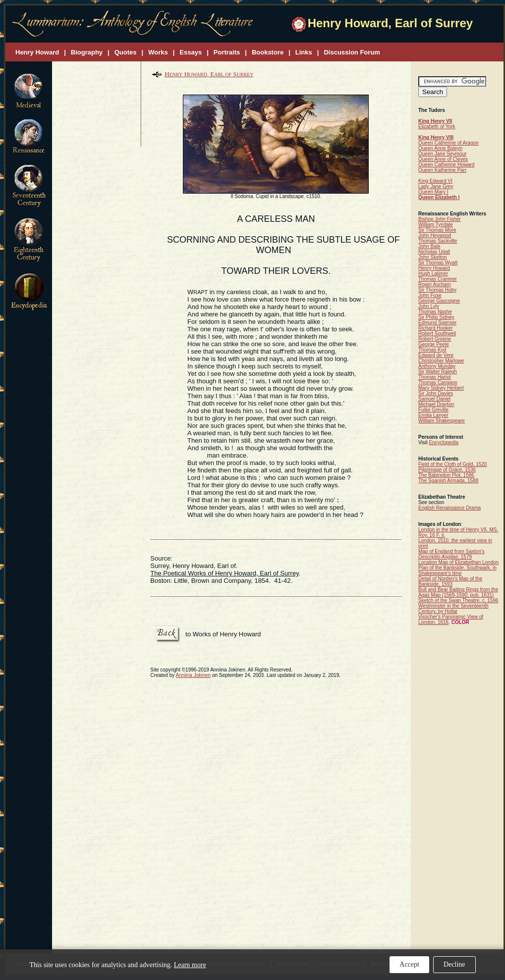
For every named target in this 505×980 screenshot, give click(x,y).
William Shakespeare (442, 421)
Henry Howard (434, 268)
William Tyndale (436, 225)
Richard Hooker (435, 328)
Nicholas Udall (434, 252)
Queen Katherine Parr (442, 170)
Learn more (190, 965)
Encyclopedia (444, 442)
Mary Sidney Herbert (441, 388)
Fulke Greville (433, 410)
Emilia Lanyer (433, 415)
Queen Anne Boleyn (440, 148)
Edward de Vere (436, 355)
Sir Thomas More (437, 230)
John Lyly (429, 306)
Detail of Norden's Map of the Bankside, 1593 (450, 581)
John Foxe (430, 295)
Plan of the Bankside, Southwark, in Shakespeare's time (457, 570)
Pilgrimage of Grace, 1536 (447, 470)
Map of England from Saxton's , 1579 (451, 554)
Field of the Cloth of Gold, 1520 (452, 464)
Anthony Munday (437, 366)
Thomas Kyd (432, 350)
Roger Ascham (435, 284)
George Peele (434, 344)
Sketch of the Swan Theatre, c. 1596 (458, 600)
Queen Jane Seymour (442, 154)
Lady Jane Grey (436, 186)
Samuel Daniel (434, 399)
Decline (454, 964)
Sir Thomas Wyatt (438, 263)
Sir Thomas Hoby (437, 290)
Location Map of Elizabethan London (458, 562)
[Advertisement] (97, 105)
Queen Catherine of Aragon (449, 143)
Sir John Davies (436, 393)
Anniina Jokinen (194, 675)
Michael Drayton (436, 404)
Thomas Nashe (435, 312)
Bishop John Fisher (440, 219)
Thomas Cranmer (438, 279)
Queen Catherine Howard (446, 165)
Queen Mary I (433, 192)
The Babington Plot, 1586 (446, 475)
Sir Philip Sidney (436, 317)
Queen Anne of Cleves (443, 159)
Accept (409, 964)
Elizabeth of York (437, 127)
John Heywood (435, 235)
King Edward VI (435, 181)
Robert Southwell (437, 334)
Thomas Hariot (435, 377)
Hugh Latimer (433, 274)
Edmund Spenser (437, 323)
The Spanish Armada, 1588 (448, 481)
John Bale (429, 246)
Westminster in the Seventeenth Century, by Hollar (453, 609)
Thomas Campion (438, 383)
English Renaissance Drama (449, 508)
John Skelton (433, 257)
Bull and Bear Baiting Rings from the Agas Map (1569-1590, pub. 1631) (458, 592)
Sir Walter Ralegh (438, 372)
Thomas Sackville (438, 241)
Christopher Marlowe (441, 361)
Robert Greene (435, 339)
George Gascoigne (439, 301)
